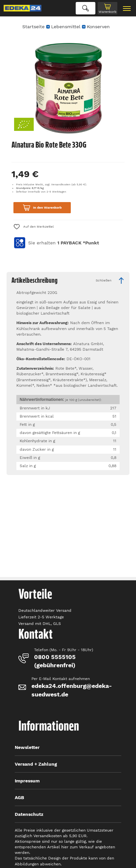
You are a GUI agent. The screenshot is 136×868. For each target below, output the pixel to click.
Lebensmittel (66, 27)
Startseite (33, 27)
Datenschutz (29, 814)
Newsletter (27, 747)
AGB (19, 797)
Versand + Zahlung (36, 764)
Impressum (27, 781)
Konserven (98, 27)
